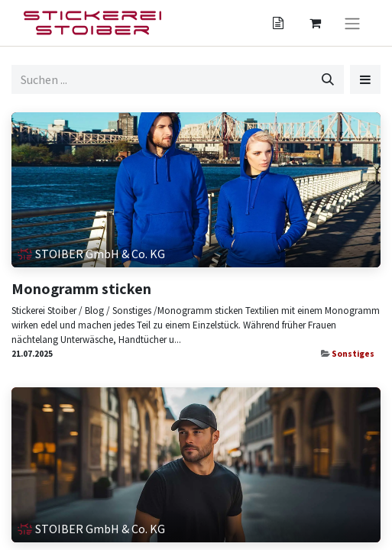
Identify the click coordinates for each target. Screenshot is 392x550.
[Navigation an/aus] (352, 23)
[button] (365, 79)
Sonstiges (353, 354)
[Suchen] (328, 79)
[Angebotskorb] (278, 23)
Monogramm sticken (81, 289)
